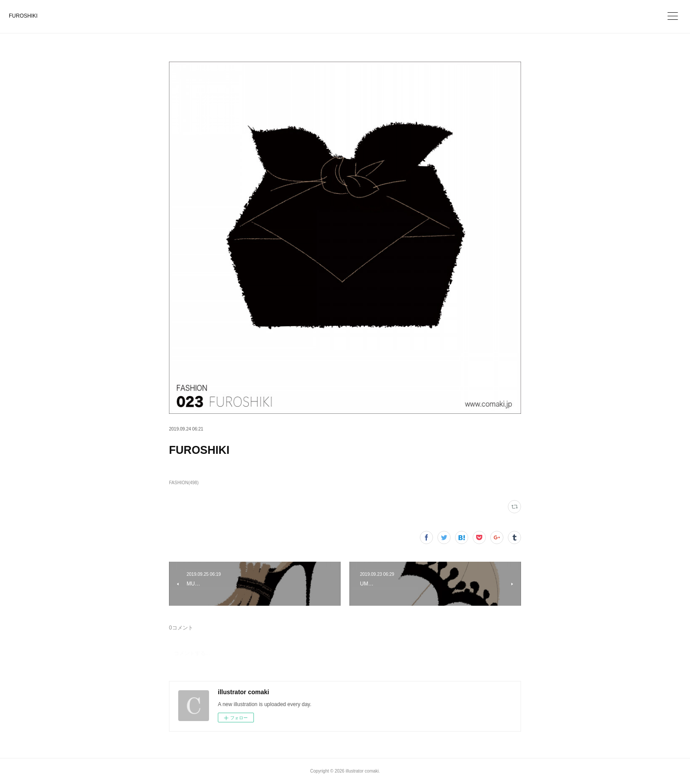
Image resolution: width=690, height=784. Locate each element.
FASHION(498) (184, 483)
